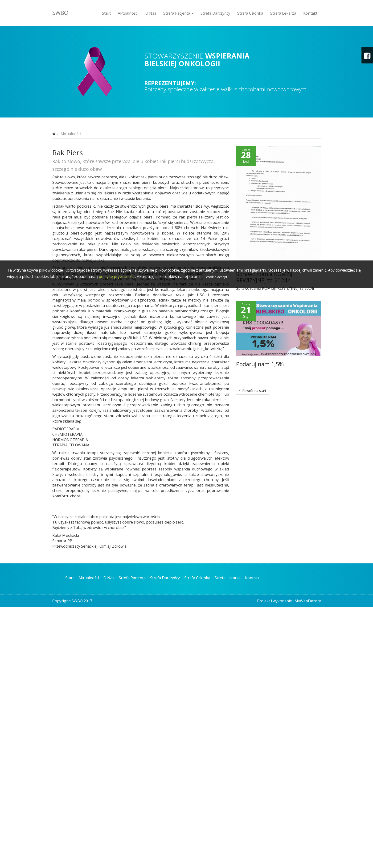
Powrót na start (253, 391)
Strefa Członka (250, 13)
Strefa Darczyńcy (215, 13)
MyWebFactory (308, 601)
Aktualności (128, 13)
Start (106, 13)
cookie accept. (217, 277)
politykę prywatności (117, 277)
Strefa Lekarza (283, 13)
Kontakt (310, 13)
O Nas (151, 13)
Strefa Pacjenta (178, 13)
